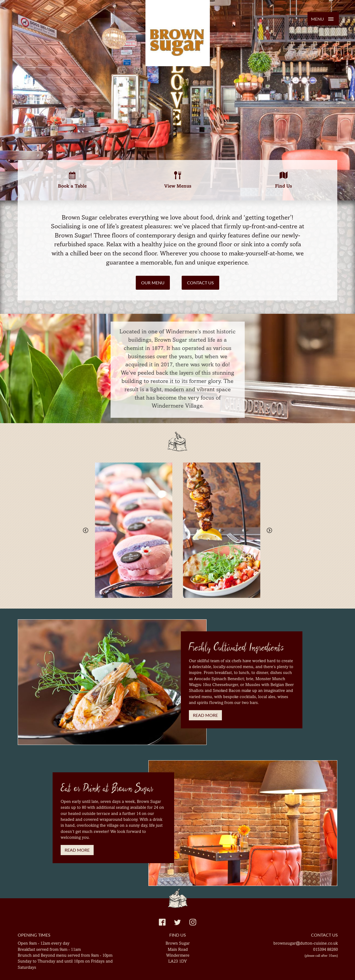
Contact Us (200, 283)
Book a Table (72, 180)
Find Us (283, 180)
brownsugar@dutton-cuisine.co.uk (306, 943)
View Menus (178, 180)
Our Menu (153, 283)
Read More (205, 715)
